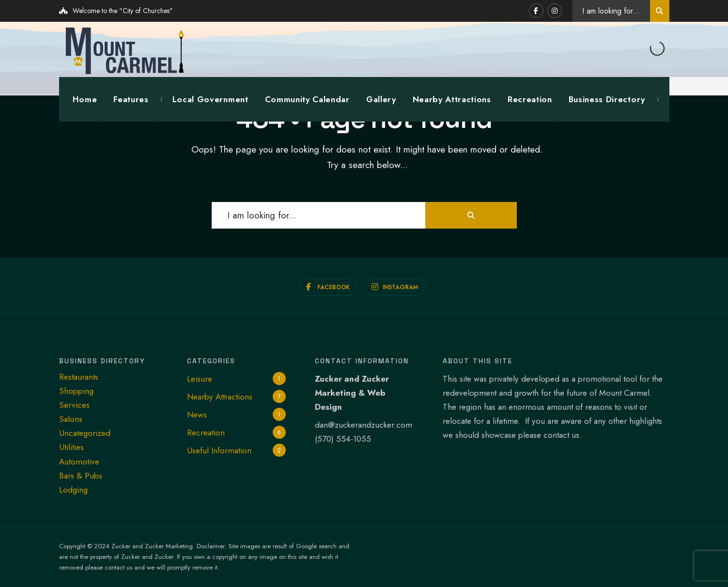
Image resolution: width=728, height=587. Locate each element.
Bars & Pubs (81, 475)
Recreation (530, 99)
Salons (71, 418)
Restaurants (79, 376)
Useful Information (219, 450)
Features (131, 99)
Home (85, 99)
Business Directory (607, 99)
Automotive (79, 461)
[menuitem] (129, 99)
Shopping (76, 390)
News (197, 414)
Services (74, 404)
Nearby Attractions (452, 99)
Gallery (381, 99)
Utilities (71, 447)
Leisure (200, 378)
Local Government (210, 99)
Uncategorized (85, 433)
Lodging (73, 489)
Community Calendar (307, 99)
